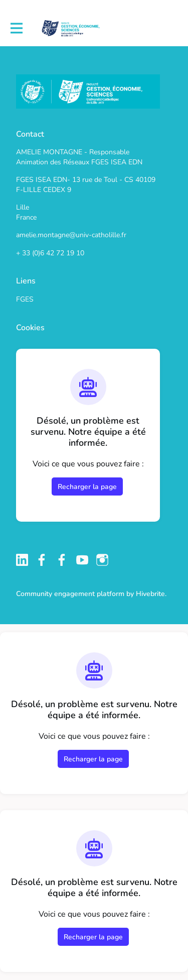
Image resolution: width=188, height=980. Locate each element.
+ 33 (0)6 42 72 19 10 (50, 253)
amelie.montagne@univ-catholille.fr (71, 235)
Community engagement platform (70, 594)
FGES (25, 299)
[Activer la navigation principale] (16, 28)
